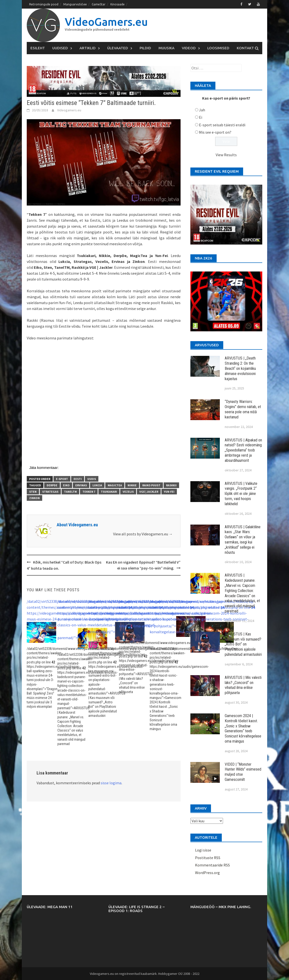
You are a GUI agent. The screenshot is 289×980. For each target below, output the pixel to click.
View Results (226, 155)
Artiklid (88, 48)
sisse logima (111, 783)
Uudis (92, 479)
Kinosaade (118, 4)
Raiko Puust (151, 485)
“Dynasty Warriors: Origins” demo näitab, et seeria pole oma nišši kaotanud (243, 409)
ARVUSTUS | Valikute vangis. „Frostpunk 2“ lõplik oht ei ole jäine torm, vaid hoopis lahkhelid (241, 494)
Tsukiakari (109, 492)
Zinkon (34, 498)
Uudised (60, 48)
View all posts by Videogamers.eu (143, 534)
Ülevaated (118, 48)
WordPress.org (207, 873)
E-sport (62, 479)
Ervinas (81, 485)
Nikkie (132, 485)
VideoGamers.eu (106, 22)
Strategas (50, 492)
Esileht (38, 48)
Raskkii (171, 485)
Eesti (78, 479)
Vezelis (128, 492)
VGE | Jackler (149, 492)
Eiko (66, 485)
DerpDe (52, 485)
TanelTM (70, 492)
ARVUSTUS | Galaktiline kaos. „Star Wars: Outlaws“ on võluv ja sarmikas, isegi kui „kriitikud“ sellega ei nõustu (243, 540)
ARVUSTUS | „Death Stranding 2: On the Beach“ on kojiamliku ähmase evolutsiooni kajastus (240, 368)
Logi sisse (203, 850)
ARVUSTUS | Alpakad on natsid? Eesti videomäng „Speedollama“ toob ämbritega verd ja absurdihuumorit (243, 450)
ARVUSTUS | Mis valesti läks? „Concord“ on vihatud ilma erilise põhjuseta (243, 685)
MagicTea (115, 485)
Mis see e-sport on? (215, 132)
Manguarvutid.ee (75, 4)
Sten (33, 492)
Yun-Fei (169, 492)
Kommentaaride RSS (212, 865)
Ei (201, 117)
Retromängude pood (44, 4)
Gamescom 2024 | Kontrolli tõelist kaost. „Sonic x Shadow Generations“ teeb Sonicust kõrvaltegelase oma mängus (243, 729)
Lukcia (97, 485)
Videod (189, 48)
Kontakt (245, 48)
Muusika (166, 48)
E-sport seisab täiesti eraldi (222, 125)
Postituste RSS (208, 858)
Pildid (145, 48)
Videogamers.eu (69, 110)
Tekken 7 (89, 492)
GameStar (99, 4)
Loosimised (218, 48)
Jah (202, 110)
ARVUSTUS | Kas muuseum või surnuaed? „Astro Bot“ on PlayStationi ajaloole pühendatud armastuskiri (243, 644)
